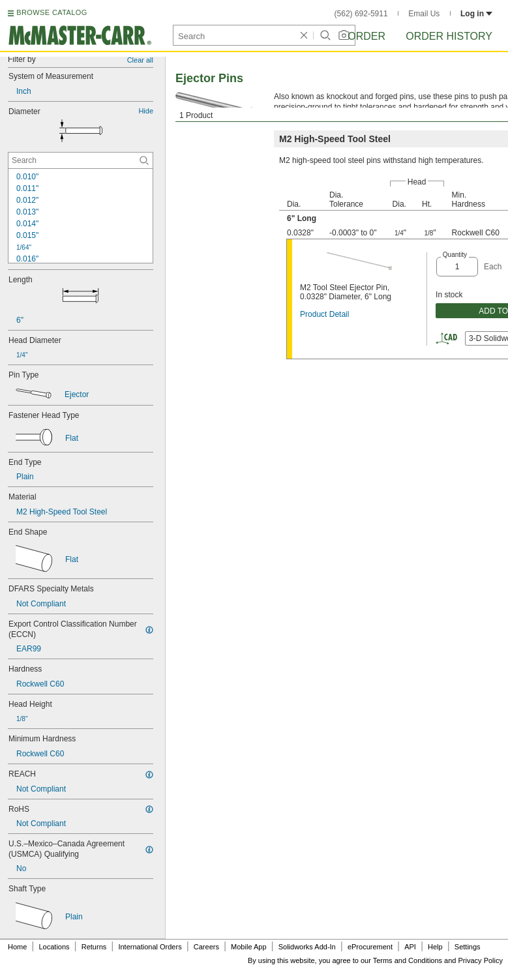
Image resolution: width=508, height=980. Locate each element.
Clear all (140, 60)
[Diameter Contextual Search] (81, 160)
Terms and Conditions (408, 960)
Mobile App (248, 947)
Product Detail (324, 314)
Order (366, 36)
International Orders (150, 947)
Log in (476, 14)
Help (435, 947)
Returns (94, 947)
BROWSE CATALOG (52, 12)
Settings (468, 947)
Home (17, 947)
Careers (206, 947)
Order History (449, 36)
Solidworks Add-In (307, 947)
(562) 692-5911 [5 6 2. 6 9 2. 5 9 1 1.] (361, 14)
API (410, 947)
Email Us (424, 14)
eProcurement (370, 947)
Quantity (455, 255)
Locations (54, 947)
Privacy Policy (481, 960)
